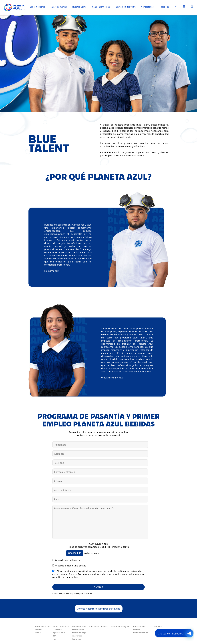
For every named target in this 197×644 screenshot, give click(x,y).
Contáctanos (147, 7)
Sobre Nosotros (37, 7)
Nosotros (38, 630)
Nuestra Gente (79, 7)
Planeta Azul (16, 9)
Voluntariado (77, 636)
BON (55, 636)
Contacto (137, 630)
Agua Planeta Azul (60, 633)
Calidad (38, 633)
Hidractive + (57, 630)
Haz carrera (76, 639)
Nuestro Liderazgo (79, 633)
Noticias (165, 7)
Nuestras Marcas (59, 7)
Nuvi (55, 639)
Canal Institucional (101, 7)
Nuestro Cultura (78, 630)
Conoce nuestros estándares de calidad (99, 609)
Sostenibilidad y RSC (126, 7)
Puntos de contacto (141, 633)
